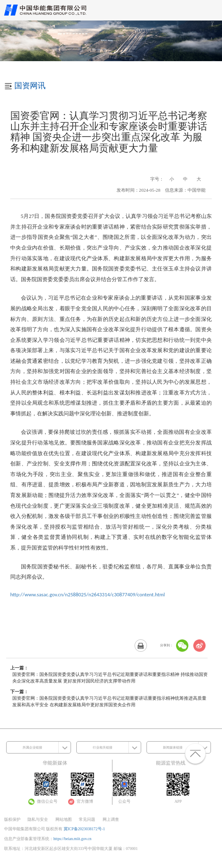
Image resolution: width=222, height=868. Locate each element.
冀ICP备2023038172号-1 (84, 829)
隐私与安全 (38, 819)
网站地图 (64, 819)
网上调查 (111, 819)
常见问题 (87, 819)
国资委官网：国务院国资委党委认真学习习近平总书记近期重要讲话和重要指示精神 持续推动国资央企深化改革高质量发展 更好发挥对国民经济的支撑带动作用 (110, 678)
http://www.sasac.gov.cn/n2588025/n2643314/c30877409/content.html (88, 594)
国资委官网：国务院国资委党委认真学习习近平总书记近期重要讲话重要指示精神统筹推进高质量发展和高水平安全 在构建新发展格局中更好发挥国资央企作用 (109, 701)
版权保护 (12, 819)
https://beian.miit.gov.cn (72, 839)
